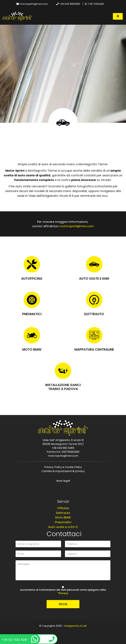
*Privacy (63, 593)
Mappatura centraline (94, 349)
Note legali (63, 481)
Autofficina (32, 279)
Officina (63, 508)
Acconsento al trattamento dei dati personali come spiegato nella (63, 592)
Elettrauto (94, 314)
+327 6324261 (94, 4)
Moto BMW (32, 349)
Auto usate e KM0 (94, 279)
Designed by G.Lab (76, 626)
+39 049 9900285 (68, 4)
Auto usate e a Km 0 (63, 527)
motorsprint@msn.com (34, 4)
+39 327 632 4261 (20, 639)
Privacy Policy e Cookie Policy (63, 467)
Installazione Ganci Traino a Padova (63, 387)
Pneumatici (32, 314)
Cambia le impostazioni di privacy (63, 471)
